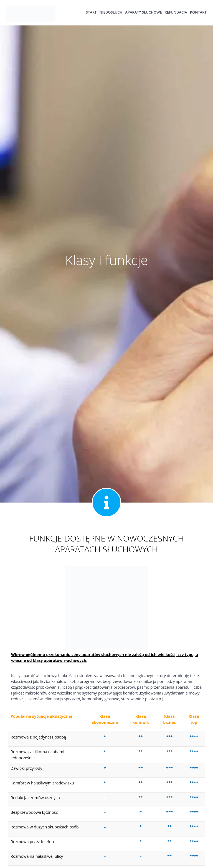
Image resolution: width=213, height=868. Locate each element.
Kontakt (198, 12)
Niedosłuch (111, 12)
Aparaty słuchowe (143, 12)
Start (91, 12)
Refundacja (176, 12)
